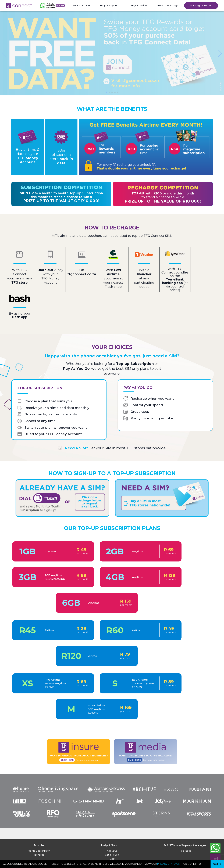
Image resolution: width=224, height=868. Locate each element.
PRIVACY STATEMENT (169, 864)
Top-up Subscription (39, 851)
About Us (112, 851)
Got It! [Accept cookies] (217, 864)
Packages (185, 851)
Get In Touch (112, 855)
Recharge (39, 855)
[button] (52, 6)
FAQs (112, 859)
